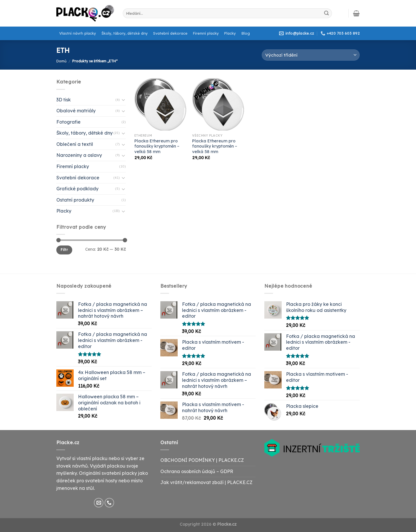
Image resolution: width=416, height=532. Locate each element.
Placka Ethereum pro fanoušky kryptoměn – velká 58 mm (157, 146)
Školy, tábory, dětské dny (125, 33)
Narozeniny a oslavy (79, 155)
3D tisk (64, 100)
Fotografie (68, 122)
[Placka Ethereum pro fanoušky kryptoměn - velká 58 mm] (160, 104)
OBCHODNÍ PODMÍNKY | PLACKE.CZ (202, 460)
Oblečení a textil (75, 144)
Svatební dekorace (170, 33)
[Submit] (326, 13)
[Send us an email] (99, 503)
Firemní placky (206, 33)
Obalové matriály (76, 111)
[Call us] (109, 503)
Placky (230, 33)
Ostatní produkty (75, 200)
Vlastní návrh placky (78, 33)
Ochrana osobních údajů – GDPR (197, 471)
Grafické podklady (77, 189)
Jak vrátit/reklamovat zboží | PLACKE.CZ (206, 482)
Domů (61, 61)
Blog (246, 33)
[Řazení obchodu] (311, 55)
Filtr (64, 250)
